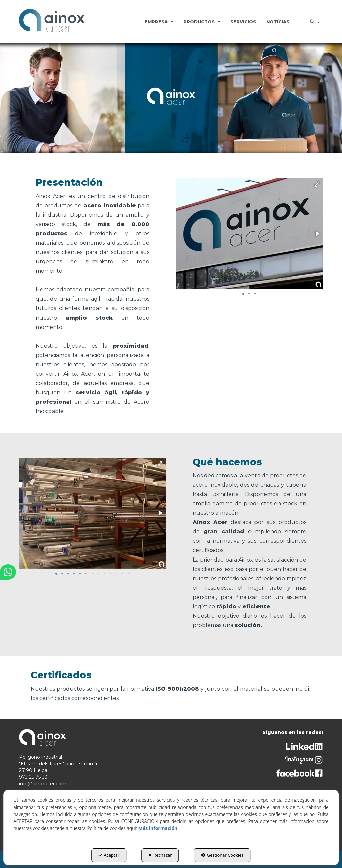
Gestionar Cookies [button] (222, 855)
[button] (52, 22)
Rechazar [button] (160, 855)
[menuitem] (159, 22)
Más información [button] (158, 828)
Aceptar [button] (109, 855)
